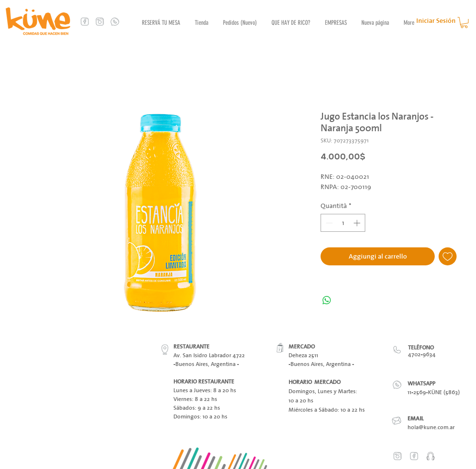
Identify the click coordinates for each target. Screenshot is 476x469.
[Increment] (358, 223)
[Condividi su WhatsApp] (327, 300)
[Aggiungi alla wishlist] (448, 256)
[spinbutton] (343, 223)
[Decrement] (328, 223)
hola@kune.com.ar (431, 427)
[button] (464, 23)
